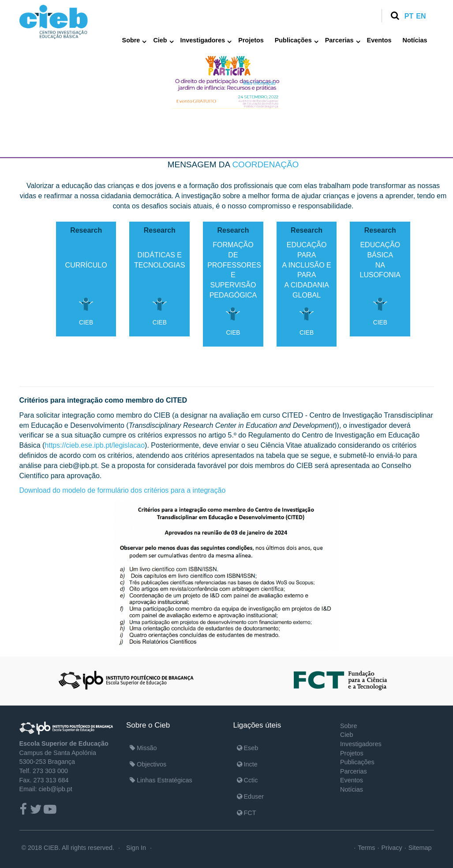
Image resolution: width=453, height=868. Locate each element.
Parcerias (339, 40)
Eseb (248, 748)
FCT (247, 813)
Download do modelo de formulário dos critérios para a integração (123, 490)
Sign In (136, 848)
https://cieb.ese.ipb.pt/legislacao (95, 445)
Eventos (379, 40)
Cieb (160, 40)
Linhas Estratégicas (161, 780)
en (421, 16)
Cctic (247, 780)
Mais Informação (259, 83)
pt (409, 16)
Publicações (293, 40)
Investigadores (203, 40)
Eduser (251, 796)
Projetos (251, 40)
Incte (247, 764)
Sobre (131, 40)
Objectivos (148, 764)
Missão (143, 748)
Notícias (415, 40)
